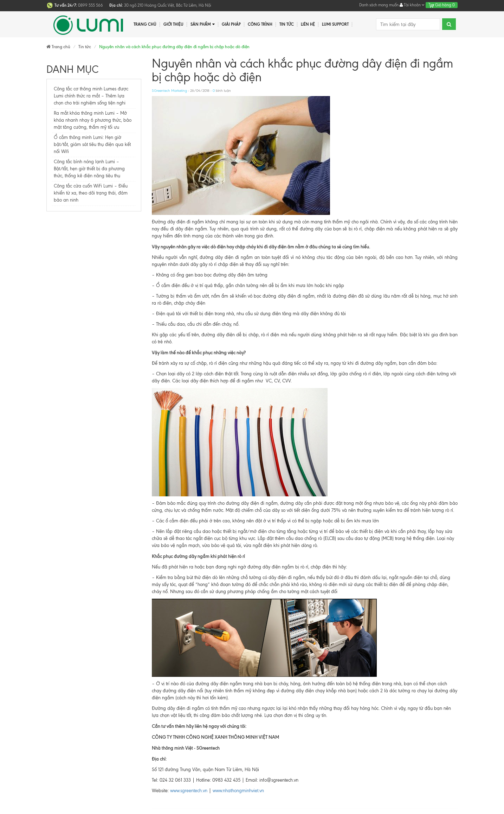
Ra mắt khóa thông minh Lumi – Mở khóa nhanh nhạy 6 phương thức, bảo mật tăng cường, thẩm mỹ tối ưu (93, 120)
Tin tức (287, 24)
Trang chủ (145, 24)
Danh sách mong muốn (379, 5)
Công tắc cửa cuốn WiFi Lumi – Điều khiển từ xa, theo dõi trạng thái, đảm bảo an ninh (91, 193)
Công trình (260, 24)
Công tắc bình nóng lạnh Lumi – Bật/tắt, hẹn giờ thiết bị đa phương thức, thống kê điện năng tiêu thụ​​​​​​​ (89, 169)
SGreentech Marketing (169, 91)
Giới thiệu (173, 24)
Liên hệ (308, 24)
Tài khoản (412, 5)
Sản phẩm (203, 24)
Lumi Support (335, 24)
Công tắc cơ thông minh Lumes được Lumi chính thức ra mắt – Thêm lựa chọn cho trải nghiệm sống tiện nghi (91, 96)
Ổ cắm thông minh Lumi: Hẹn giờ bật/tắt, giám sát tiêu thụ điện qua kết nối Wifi (92, 144)
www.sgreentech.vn (189, 791)
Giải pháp (231, 24)
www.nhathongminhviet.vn (238, 791)
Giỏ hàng (442, 5)
